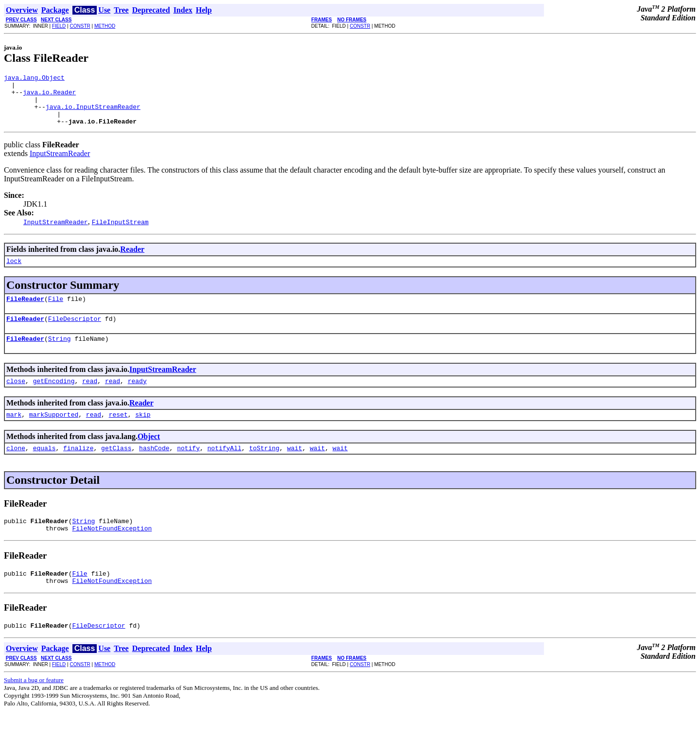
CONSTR (80, 26)
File (56, 312)
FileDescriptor (75, 333)
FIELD (59, 26)
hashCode (154, 468)
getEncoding (54, 398)
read (90, 398)
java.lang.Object (34, 79)
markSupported (54, 433)
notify (188, 468)
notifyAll (225, 468)
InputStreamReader (60, 164)
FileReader (25, 312)
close (16, 398)
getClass (116, 468)
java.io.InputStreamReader (93, 114)
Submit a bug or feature (34, 708)
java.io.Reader (49, 96)
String (60, 354)
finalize (78, 468)
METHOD (105, 26)
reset (118, 433)
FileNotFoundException (112, 551)
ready (137, 398)
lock (14, 272)
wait (294, 468)
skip (143, 433)
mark (14, 433)
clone (16, 468)
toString (264, 468)
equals (44, 468)
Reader (132, 259)
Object (149, 455)
